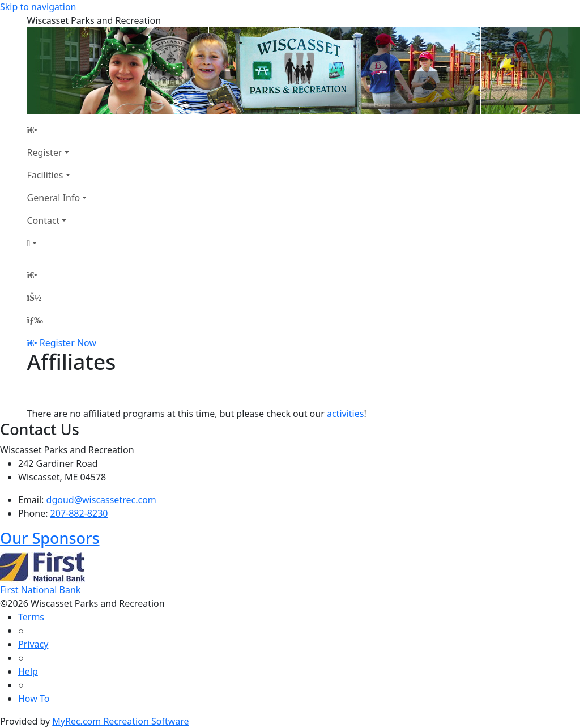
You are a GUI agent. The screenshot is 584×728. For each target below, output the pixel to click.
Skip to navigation (38, 7)
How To (34, 699)
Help (28, 671)
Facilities (45, 175)
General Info (54, 198)
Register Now (68, 343)
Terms (31, 617)
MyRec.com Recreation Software (120, 721)
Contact (44, 220)
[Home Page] (57, 130)
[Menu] (35, 320)
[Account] (57, 243)
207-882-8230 (79, 513)
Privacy (33, 644)
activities (345, 414)
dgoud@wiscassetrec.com (101, 500)
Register (45, 152)
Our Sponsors (50, 538)
